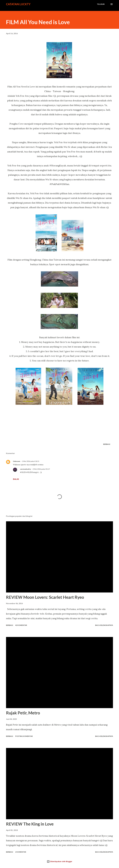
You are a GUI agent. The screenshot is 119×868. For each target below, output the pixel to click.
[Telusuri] (101, 4)
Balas (16, 479)
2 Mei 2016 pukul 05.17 (41, 469)
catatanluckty (25, 469)
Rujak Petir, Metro (23, 713)
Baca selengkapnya (104, 625)
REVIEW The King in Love (30, 824)
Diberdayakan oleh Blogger (59, 861)
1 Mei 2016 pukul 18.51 (31, 461)
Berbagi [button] (107, 444)
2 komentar (21, 852)
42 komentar (21, 625)
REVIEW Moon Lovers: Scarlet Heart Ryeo (45, 597)
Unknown (17, 461)
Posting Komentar (24, 736)
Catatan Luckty (18, 4)
